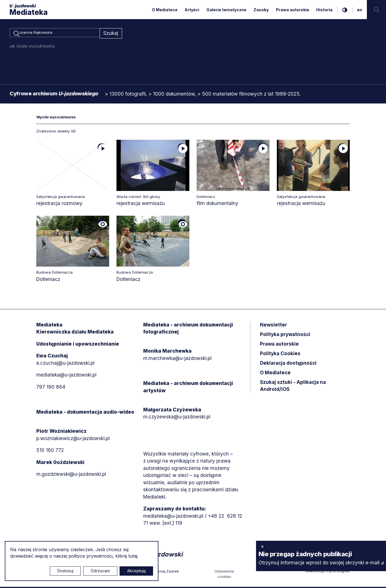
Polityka (280, 354)
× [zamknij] (262, 546)
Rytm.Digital (338, 572)
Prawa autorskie (293, 10)
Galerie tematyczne (226, 10)
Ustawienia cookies (224, 575)
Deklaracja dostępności (288, 364)
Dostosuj (65, 571)
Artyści (192, 10)
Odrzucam (100, 571)
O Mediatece (165, 10)
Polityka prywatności (285, 335)
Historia (324, 10)
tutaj (133, 556)
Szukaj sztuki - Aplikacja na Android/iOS (293, 387)
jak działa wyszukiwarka (32, 47)
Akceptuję (136, 571)
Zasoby (261, 10)
